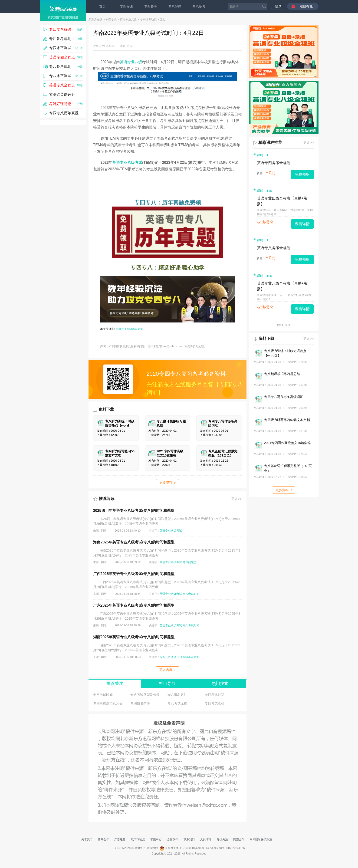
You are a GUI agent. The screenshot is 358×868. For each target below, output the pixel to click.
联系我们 (189, 839)
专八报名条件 (177, 695)
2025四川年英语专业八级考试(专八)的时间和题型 (134, 511)
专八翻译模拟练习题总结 (282, 374)
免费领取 (302, 174)
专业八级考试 (168, 657)
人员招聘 (206, 839)
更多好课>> (283, 325)
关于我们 (87, 839)
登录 (278, 6)
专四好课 (126, 6)
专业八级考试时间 (188, 657)
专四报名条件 (140, 703)
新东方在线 (95, 20)
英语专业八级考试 (127, 163)
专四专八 (111, 20)
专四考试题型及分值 (108, 703)
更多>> (236, 499)
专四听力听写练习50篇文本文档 (287, 420)
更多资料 (168, 483)
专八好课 (175, 6)
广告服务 (120, 839)
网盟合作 (239, 839)
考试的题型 (190, 562)
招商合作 (103, 839)
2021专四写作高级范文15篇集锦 (287, 443)
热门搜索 (220, 684)
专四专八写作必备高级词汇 (284, 397)
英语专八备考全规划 (274, 248)
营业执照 (152, 848)
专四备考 (151, 6)
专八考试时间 (191, 594)
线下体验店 (138, 839)
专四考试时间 (214, 695)
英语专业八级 (128, 20)
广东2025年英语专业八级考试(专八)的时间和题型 (134, 605)
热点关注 (222, 839)
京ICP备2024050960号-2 (130, 848)
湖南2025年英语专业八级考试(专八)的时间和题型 (134, 637)
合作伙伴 (173, 839)
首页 (102, 6)
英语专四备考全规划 (274, 163)
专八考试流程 (177, 703)
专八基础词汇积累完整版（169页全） (288, 468)
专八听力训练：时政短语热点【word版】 (285, 353)
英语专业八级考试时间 (129, 329)
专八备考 (199, 6)
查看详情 (302, 224)
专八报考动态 (148, 20)
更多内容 (168, 670)
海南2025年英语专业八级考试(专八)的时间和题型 (134, 542)
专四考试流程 (214, 703)
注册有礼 (306, 6)
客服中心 (156, 839)
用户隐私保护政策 (261, 839)
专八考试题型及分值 (145, 695)
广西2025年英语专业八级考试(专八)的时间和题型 (134, 574)
